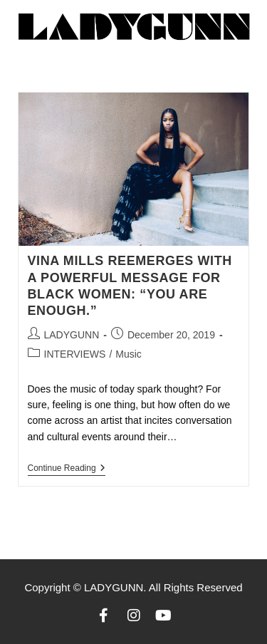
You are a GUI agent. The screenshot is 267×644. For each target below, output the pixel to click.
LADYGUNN (72, 335)
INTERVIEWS (75, 354)
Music (129, 354)
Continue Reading (67, 468)
